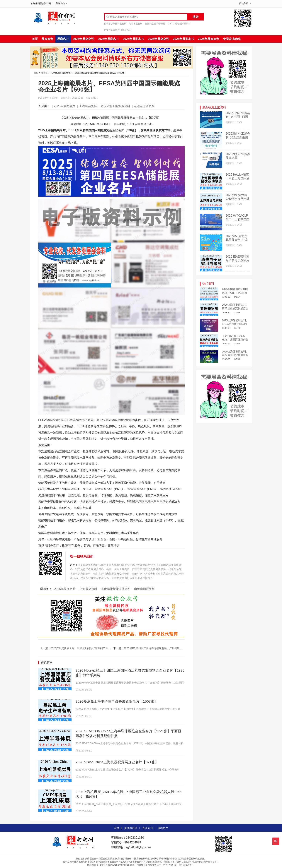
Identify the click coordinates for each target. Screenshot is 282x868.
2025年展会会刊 (159, 39)
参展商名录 (131, 828)
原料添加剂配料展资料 (115, 24)
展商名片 (63, 39)
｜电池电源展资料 (143, 106)
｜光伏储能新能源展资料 (114, 106)
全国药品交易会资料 (155, 24)
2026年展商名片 (108, 39)
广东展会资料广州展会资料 (117, 30)
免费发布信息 (232, 39)
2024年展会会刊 (209, 39)
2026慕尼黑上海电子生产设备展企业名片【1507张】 (117, 701)
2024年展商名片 (184, 39)
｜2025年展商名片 (63, 106)
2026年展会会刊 (83, 39)
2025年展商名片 (133, 39)
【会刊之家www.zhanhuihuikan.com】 (118, 865)
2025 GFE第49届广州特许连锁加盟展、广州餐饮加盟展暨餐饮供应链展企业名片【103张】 (176, 648)
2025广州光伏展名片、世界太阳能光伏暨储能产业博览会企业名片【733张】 (94, 648)
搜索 (196, 17)
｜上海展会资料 (86, 106)
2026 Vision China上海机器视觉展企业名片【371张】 (117, 762)
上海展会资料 (88, 589)
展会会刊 (47, 39)
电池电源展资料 (145, 589)
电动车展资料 (136, 24)
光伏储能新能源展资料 (116, 589)
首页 (35, 39)
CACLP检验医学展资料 (179, 24)
